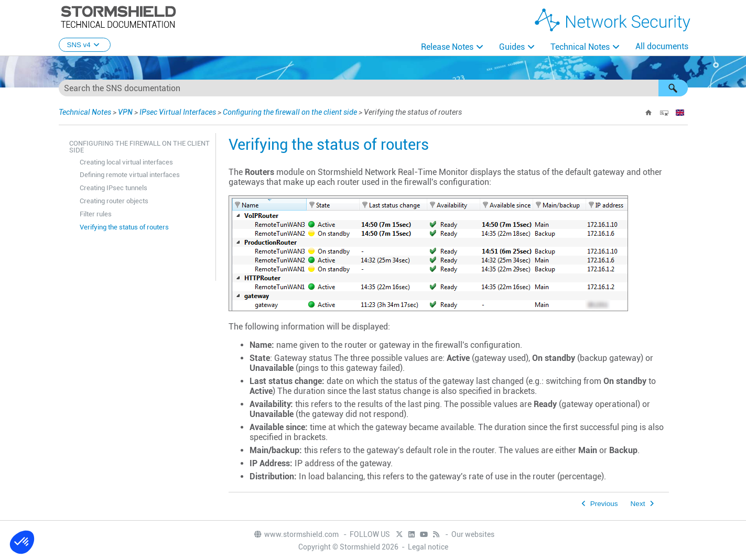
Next (638, 504)
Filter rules (96, 214)
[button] (673, 88)
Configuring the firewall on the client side (290, 112)
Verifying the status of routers (124, 227)
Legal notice (428, 547)
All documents (662, 46)
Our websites (473, 534)
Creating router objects (114, 201)
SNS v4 (85, 45)
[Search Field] (373, 88)
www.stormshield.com (296, 534)
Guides (512, 47)
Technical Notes (580, 47)
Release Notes (447, 47)
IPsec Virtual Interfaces (178, 112)
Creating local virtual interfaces (126, 162)
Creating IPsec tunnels (113, 188)
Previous (604, 504)
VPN (125, 112)
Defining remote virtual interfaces (130, 175)
